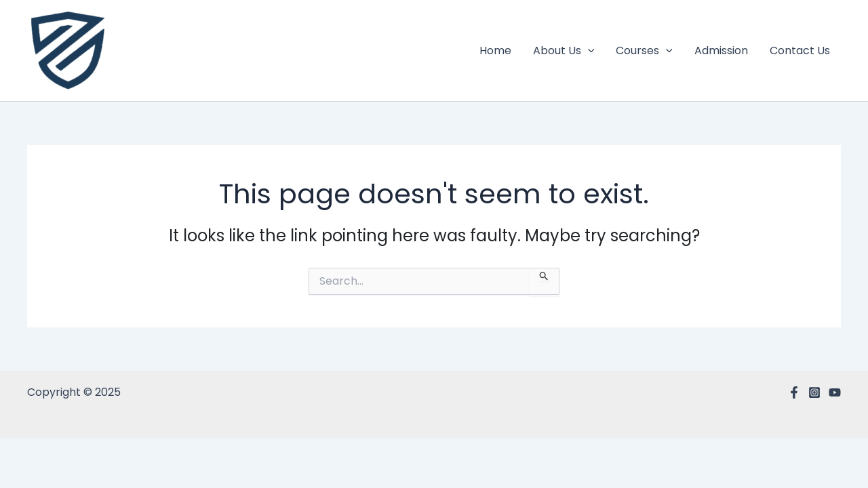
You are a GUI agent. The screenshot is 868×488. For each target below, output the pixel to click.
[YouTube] (835, 392)
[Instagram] (814, 392)
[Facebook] (794, 392)
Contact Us (800, 50)
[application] (588, 51)
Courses (644, 51)
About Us (564, 51)
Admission (721, 50)
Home (495, 50)
